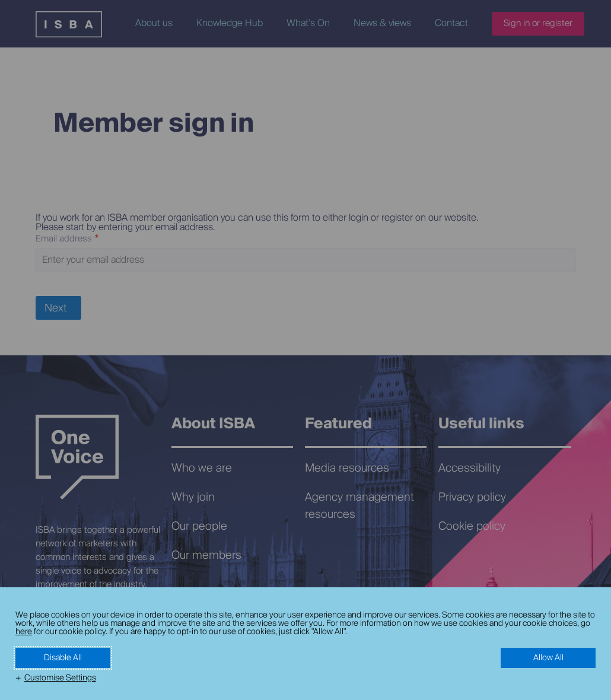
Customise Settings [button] (60, 678)
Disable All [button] (63, 658)
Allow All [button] (548, 658)
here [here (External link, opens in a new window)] (24, 632)
